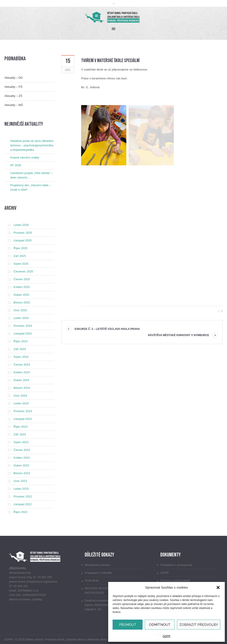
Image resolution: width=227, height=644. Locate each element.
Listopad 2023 (23, 419)
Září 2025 (20, 256)
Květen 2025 (22, 287)
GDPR (167, 636)
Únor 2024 (20, 396)
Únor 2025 (20, 310)
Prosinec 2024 (23, 326)
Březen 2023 (22, 473)
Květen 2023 (22, 458)
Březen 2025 (22, 302)
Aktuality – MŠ (14, 105)
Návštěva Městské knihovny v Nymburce (178, 335)
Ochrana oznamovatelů (175, 580)
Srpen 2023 (21, 442)
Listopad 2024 (23, 334)
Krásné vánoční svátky (25, 158)
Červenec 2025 (23, 271)
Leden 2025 (21, 318)
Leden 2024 (21, 403)
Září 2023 (20, 434)
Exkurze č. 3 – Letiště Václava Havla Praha (107, 329)
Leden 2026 (21, 225)
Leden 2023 (21, 489)
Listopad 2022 (23, 504)
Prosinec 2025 (23, 233)
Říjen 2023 (21, 427)
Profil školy (92, 580)
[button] (218, 587)
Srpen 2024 (21, 357)
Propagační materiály (98, 573)
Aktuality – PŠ (13, 87)
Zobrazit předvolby (199, 625)
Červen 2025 (22, 279)
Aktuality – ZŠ (13, 96)
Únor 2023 (20, 481)
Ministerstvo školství (98, 565)
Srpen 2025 (21, 264)
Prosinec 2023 (23, 411)
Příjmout (128, 625)
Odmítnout (160, 625)
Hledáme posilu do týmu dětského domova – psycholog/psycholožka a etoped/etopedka (32, 145)
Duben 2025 (21, 295)
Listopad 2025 (23, 240)
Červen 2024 (22, 365)
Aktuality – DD (14, 78)
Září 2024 (20, 349)
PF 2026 (16, 165)
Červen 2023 (22, 450)
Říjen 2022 (21, 512)
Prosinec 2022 (23, 496)
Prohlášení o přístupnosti (176, 565)
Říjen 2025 (21, 248)
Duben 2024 (21, 380)
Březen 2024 (22, 388)
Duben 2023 (21, 465)
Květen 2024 (22, 372)
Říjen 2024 (21, 341)
